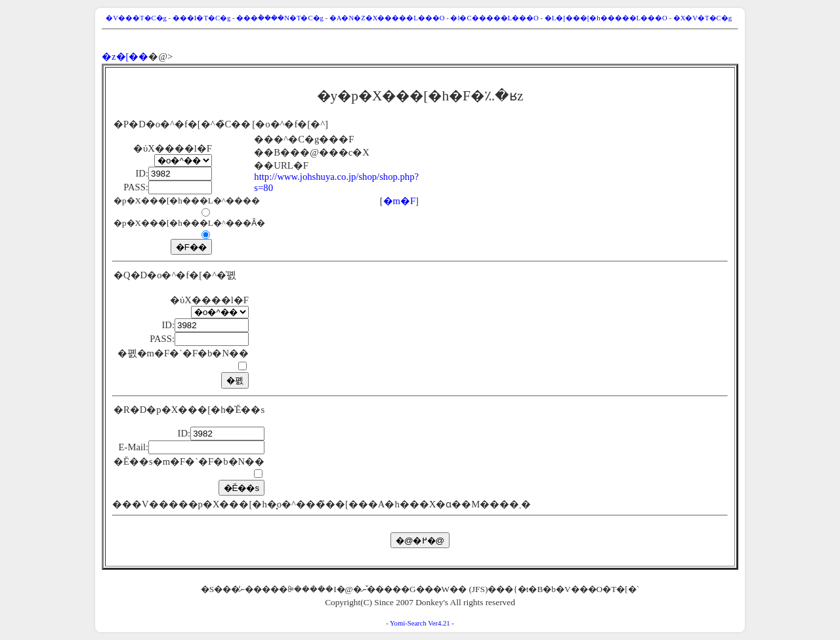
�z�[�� (125, 56)
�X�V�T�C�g (703, 18)
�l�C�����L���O (494, 18)
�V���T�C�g (136, 18)
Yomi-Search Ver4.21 (420, 623)
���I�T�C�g (202, 18)
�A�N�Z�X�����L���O (387, 18)
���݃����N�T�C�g (280, 18)
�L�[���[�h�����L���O (606, 18)
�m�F (400, 201)
